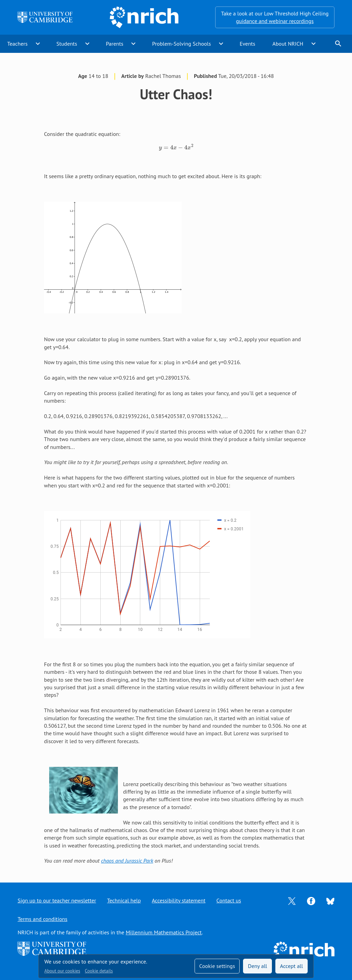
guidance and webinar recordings (275, 21)
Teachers (17, 44)
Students (67, 44)
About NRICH (288, 44)
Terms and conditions (42, 919)
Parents (115, 44)
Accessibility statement (179, 900)
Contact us (229, 900)
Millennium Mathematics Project (164, 932)
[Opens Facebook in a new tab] (311, 900)
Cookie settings (217, 966)
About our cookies (62, 971)
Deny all (257, 966)
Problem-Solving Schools (182, 44)
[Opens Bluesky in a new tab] (330, 901)
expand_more (38, 44)
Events (247, 44)
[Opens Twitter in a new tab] (292, 900)
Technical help (124, 900)
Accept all (292, 966)
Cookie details (99, 971)
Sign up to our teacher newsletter (57, 900)
